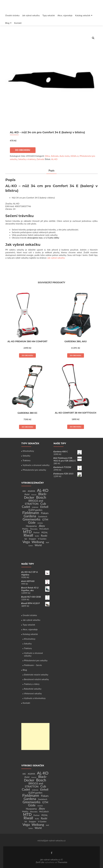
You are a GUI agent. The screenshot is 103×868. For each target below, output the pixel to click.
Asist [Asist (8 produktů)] (27, 494)
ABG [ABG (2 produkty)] (24, 491)
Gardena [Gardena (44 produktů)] (30, 516)
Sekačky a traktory (27, 159)
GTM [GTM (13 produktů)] (45, 520)
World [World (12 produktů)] (38, 545)
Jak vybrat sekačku (31, 15)
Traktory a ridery (32, 684)
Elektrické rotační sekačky (36, 675)
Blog (7, 23)
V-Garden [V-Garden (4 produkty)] (42, 539)
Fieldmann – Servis (33, 665)
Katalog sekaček (83, 15)
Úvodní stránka (12, 15)
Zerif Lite (40, 862)
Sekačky (26, 456)
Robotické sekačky (33, 689)
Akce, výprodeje (65, 15)
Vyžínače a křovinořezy (35, 698)
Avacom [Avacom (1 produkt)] (34, 495)
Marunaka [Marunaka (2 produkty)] (34, 529)
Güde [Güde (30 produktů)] (32, 522)
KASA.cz (75, 156)
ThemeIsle (62, 862)
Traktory (27, 460)
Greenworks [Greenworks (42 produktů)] (32, 519)
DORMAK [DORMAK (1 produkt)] (35, 507)
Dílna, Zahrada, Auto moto (57, 156)
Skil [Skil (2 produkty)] (26, 539)
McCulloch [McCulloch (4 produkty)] (44, 529)
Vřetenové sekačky (33, 693)
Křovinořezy (28, 451)
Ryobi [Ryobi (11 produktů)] (44, 536)
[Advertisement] (35, 736)
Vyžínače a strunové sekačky (36, 465)
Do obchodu (23, 150)
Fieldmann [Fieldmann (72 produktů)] (31, 513)
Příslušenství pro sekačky (34, 470)
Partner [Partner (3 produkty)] (37, 532)
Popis (51, 170)
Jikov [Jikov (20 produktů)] (42, 526)
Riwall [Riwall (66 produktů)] (28, 535)
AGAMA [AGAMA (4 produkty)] (31, 491)
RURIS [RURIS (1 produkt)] (37, 536)
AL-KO (54, 159)
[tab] (51, 171)
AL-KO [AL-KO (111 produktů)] (43, 490)
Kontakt (18, 23)
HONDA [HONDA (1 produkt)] (40, 523)
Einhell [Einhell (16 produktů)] (44, 507)
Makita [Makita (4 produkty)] (25, 529)
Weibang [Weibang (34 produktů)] (38, 542)
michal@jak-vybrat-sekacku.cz (51, 840)
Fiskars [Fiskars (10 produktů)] (45, 513)
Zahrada (40, 159)
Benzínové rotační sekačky (36, 679)
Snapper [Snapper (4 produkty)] (32, 539)
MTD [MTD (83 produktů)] (27, 532)
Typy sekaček (49, 15)
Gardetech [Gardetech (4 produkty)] (43, 516)
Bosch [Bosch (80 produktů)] (41, 497)
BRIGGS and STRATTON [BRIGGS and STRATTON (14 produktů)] (34, 502)
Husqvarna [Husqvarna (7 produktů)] (31, 526)
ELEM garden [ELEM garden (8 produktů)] (35, 510)
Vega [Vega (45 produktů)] (26, 542)
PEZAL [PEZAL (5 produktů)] (45, 532)
